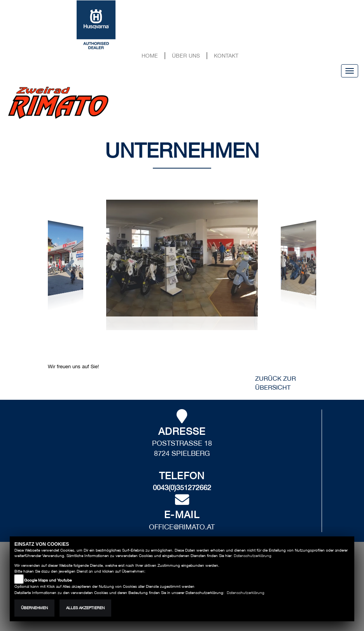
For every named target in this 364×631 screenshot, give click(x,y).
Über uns (186, 55)
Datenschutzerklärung (253, 556)
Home (150, 55)
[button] (69, 270)
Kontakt (226, 55)
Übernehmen (34, 608)
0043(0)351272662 (182, 488)
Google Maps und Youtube (48, 580)
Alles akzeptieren (85, 608)
